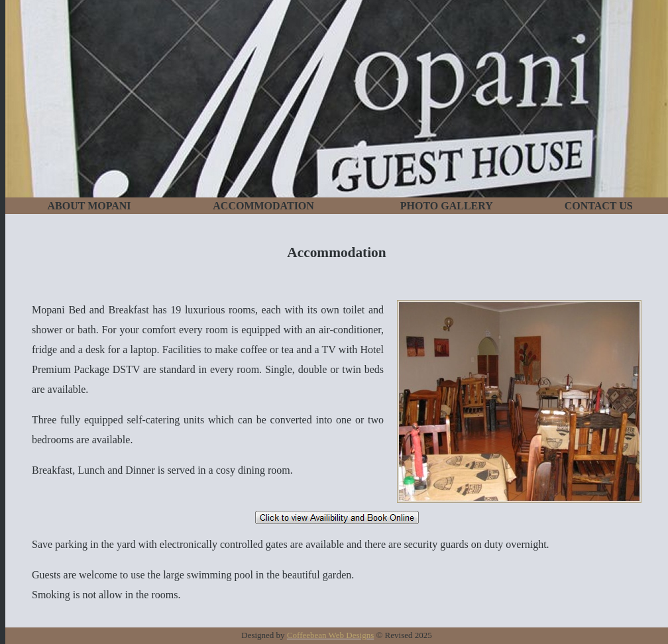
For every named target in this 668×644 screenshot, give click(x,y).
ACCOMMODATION (263, 206)
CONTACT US (599, 206)
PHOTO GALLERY (447, 206)
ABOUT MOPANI (89, 206)
